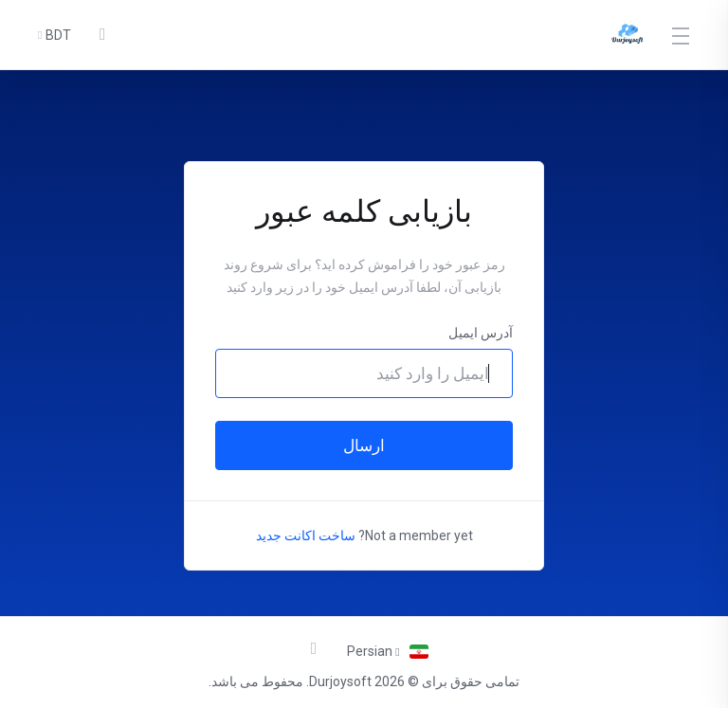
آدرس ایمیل (481, 333)
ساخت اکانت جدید (306, 536)
